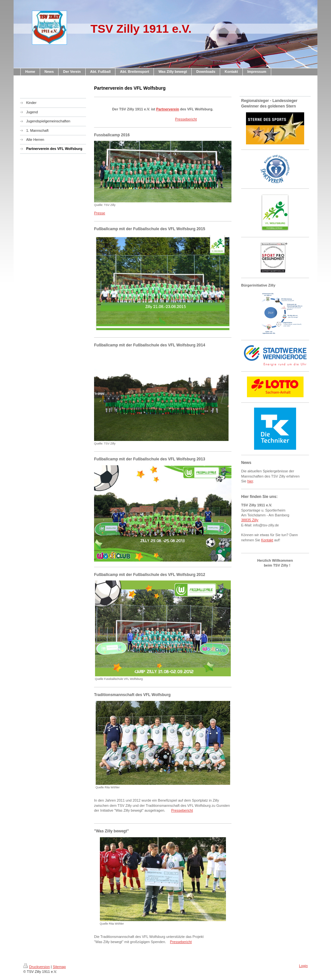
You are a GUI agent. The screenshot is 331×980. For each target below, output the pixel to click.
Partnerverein (168, 109)
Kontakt (267, 540)
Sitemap (59, 967)
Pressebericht (186, 119)
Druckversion (37, 967)
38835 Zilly (250, 520)
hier (250, 481)
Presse (100, 213)
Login (303, 966)
